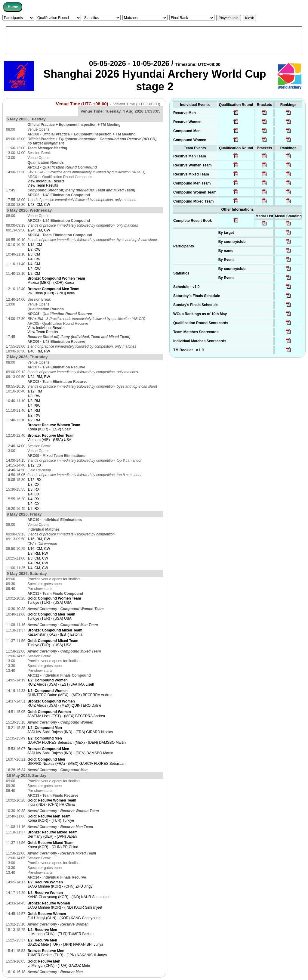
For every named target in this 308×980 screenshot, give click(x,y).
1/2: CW (34, 269)
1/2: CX (33, 504)
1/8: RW (34, 396)
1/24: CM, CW (39, 230)
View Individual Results (46, 181)
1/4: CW (34, 259)
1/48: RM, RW (39, 351)
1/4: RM (34, 411)
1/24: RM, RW (39, 377)
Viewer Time (137, 104)
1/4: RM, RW (38, 563)
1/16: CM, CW (39, 549)
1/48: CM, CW (39, 205)
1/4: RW (34, 406)
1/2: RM (34, 420)
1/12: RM (35, 391)
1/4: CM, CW (38, 568)
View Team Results (43, 185)
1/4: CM (34, 264)
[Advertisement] (154, 40)
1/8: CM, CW (38, 558)
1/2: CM (34, 274)
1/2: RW (34, 415)
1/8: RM (34, 401)
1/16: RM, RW (39, 539)
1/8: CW (34, 250)
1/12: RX (34, 480)
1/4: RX (33, 499)
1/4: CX (33, 494)
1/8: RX (33, 489)
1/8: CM (34, 254)
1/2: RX (33, 509)
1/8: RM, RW (38, 554)
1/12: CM (35, 245)
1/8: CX (33, 485)
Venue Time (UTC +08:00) (82, 104)
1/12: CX (34, 465)
